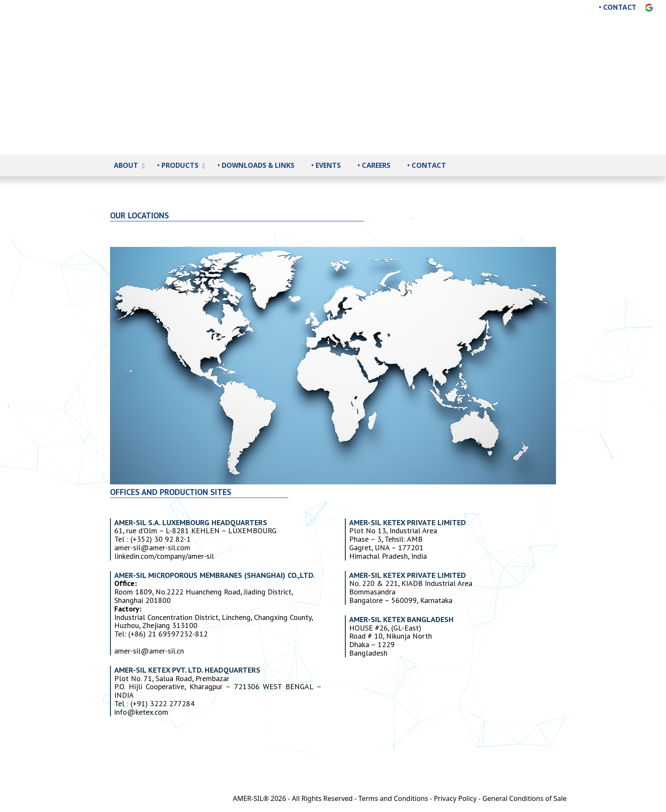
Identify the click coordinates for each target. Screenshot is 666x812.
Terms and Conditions (393, 798)
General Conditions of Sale (525, 798)
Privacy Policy (455, 798)
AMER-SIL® (251, 798)
